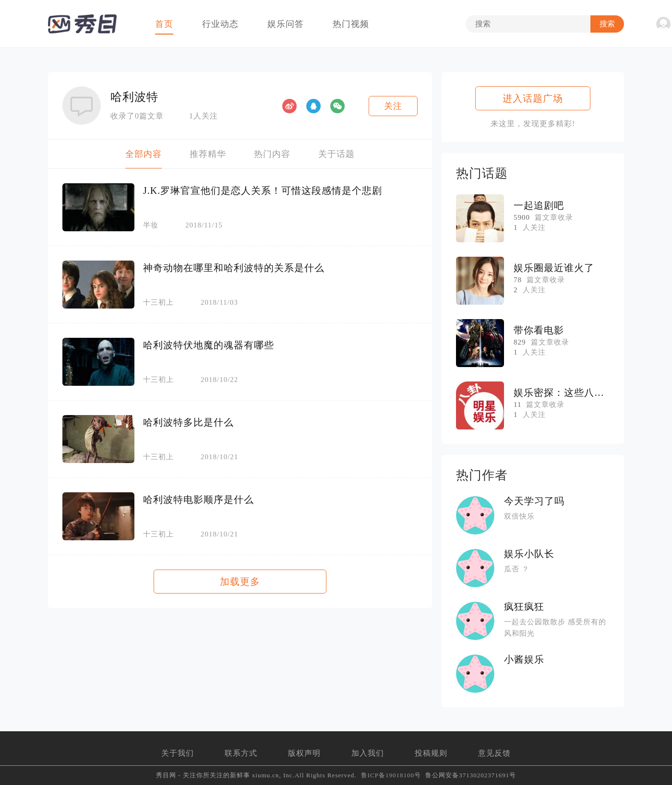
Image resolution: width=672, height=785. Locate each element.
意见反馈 (494, 753)
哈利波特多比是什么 (188, 422)
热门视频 (351, 24)
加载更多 (240, 582)
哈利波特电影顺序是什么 (198, 500)
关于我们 (178, 753)
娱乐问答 (286, 24)
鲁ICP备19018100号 (391, 775)
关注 (393, 106)
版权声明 (304, 753)
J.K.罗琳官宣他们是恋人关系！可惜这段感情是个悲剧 (263, 190)
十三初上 (158, 303)
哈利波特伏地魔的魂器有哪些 (209, 345)
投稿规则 (431, 753)
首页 (164, 24)
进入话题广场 (533, 98)
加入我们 (368, 753)
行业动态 (220, 24)
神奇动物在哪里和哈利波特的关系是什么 (234, 268)
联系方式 (241, 753)
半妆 (151, 225)
